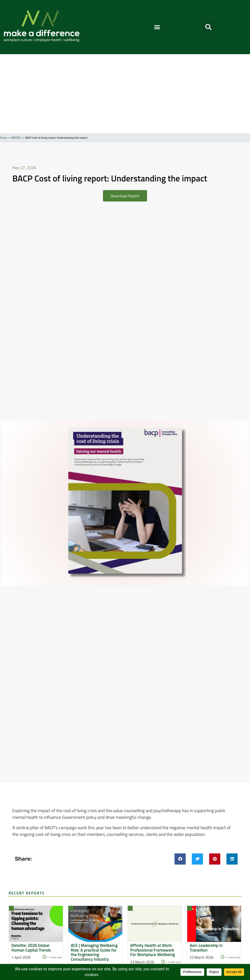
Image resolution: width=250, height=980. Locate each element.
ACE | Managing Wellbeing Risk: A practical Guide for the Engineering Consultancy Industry (94, 952)
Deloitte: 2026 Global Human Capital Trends (31, 948)
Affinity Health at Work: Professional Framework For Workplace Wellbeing (153, 950)
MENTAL (16, 138)
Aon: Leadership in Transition (206, 948)
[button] (157, 27)
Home (3, 138)
